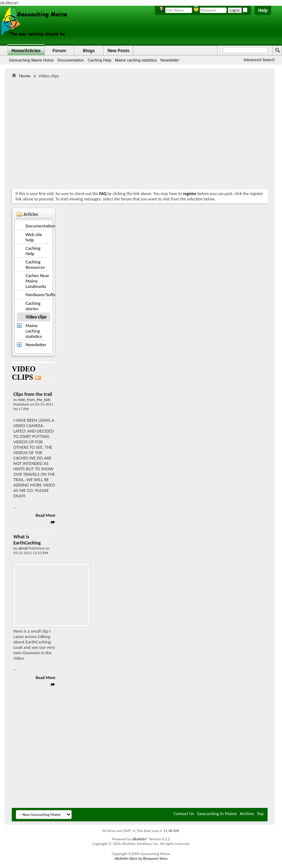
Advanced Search (259, 60)
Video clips (36, 317)
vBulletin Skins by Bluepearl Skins (141, 858)
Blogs (89, 51)
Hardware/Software (44, 295)
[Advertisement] (96, 132)
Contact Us (184, 813)
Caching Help (99, 60)
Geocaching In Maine (217, 813)
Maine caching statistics (136, 60)
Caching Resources (35, 265)
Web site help (34, 237)
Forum (59, 51)
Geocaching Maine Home (31, 60)
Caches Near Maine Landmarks (37, 281)
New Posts (119, 51)
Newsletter (170, 60)
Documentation (71, 60)
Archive (247, 813)
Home (25, 76)
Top (260, 813)
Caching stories (33, 306)
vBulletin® (140, 839)
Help (263, 10)
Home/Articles (26, 51)
